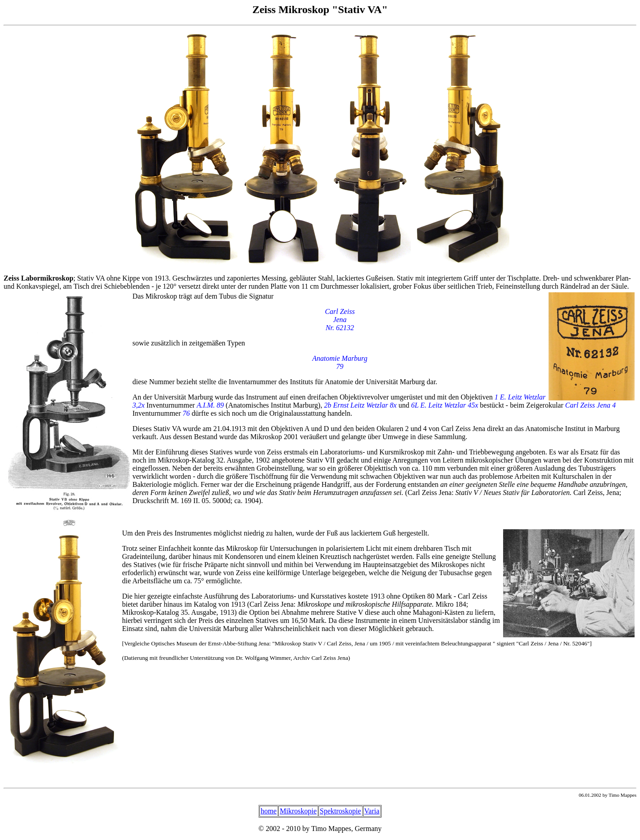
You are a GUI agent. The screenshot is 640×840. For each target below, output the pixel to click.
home (269, 811)
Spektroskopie (340, 811)
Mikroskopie (298, 811)
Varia (372, 811)
